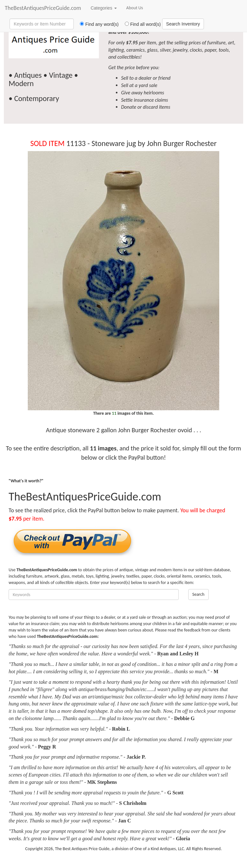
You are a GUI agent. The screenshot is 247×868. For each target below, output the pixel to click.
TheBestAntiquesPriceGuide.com (43, 8)
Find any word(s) (97, 24)
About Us (135, 8)
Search (198, 594)
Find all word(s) (140, 24)
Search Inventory (183, 24)
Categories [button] (104, 8)
